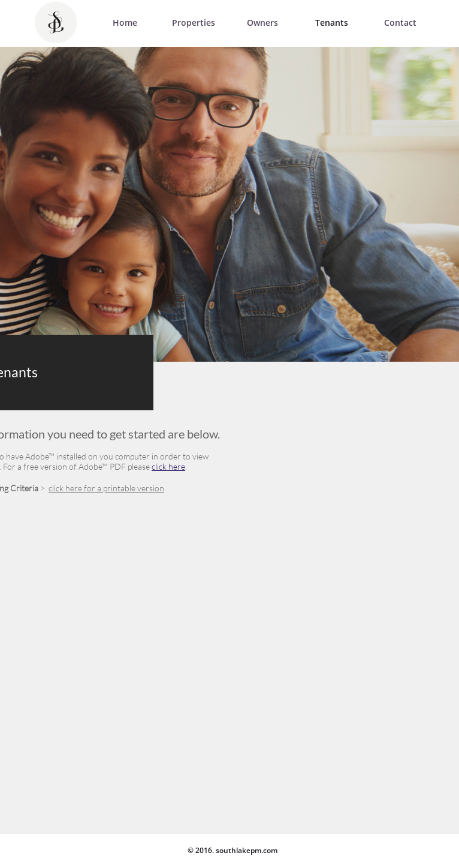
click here (168, 466)
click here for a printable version (106, 488)
